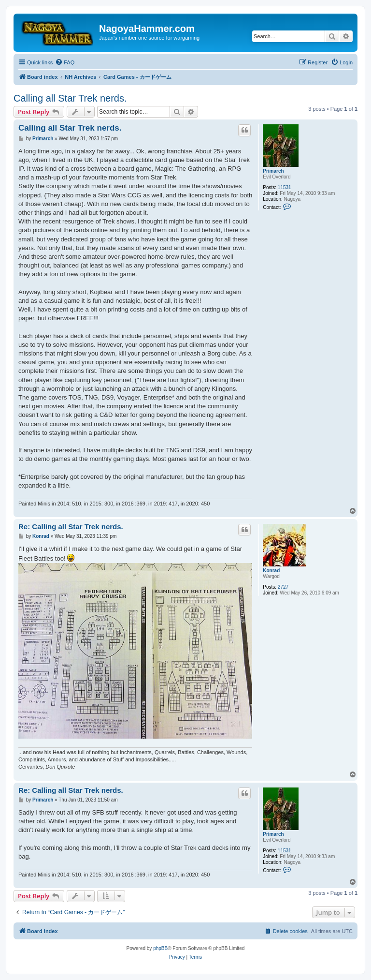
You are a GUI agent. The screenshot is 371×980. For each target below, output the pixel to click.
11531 (285, 187)
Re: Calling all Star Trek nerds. (71, 527)
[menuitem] (65, 62)
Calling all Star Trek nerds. (70, 98)
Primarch (273, 171)
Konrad (271, 571)
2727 (283, 587)
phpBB (160, 948)
